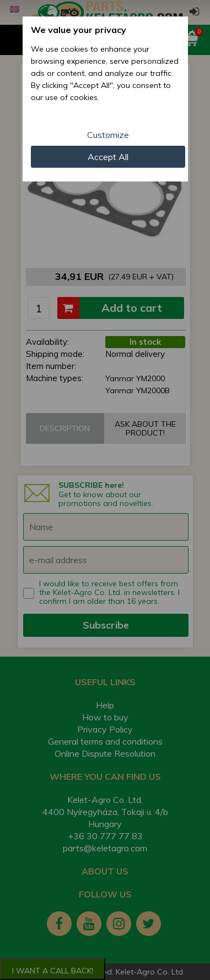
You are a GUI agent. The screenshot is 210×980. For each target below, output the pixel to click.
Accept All (108, 157)
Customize (108, 135)
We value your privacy (79, 30)
